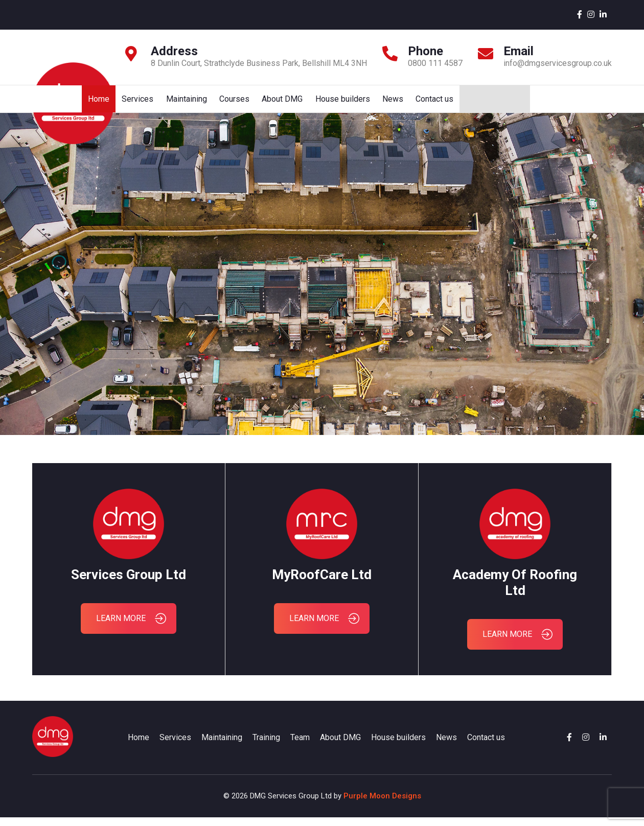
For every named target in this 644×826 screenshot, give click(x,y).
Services (284, 103)
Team (300, 746)
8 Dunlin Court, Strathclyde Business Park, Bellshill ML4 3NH (259, 63)
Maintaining (334, 103)
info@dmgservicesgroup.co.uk (558, 63)
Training (266, 746)
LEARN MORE (131, 627)
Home (244, 103)
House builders (492, 103)
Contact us (586, 103)
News (544, 103)
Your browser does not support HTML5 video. (322, 283)
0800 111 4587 (435, 63)
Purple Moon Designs (382, 805)
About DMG (431, 103)
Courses (383, 103)
